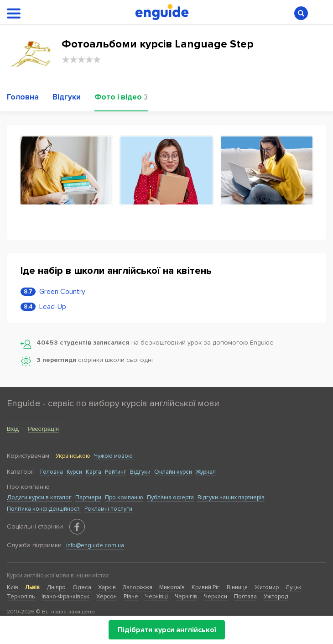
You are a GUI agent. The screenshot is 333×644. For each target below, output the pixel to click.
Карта (94, 472)
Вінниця (237, 587)
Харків (107, 587)
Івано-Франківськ (65, 597)
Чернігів (186, 597)
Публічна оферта (170, 497)
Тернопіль (21, 597)
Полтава (245, 597)
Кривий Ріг (206, 587)
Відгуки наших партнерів (231, 497)
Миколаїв (172, 587)
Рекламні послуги (108, 509)
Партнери (88, 497)
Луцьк (294, 587)
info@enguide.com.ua (95, 545)
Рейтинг (116, 472)
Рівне (131, 597)
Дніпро (56, 587)
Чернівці (156, 597)
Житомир (267, 587)
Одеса (82, 587)
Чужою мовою (113, 456)
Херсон (107, 597)
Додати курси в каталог (39, 497)
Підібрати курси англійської (167, 630)
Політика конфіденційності (44, 509)
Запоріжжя (138, 587)
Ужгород (276, 597)
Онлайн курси (173, 472)
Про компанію (124, 497)
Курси (74, 472)
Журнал (206, 472)
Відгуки (140, 472)
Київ (13, 587)
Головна (52, 472)
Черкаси (216, 597)
